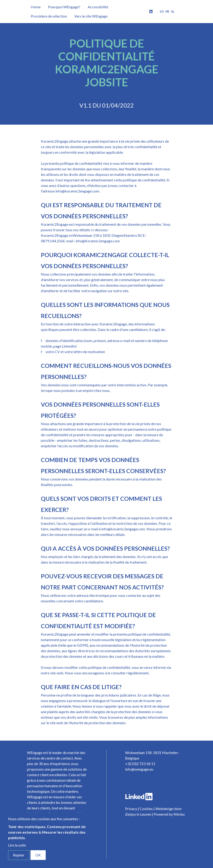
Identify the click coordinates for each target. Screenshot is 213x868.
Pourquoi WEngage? (64, 7)
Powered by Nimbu (169, 814)
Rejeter (19, 855)
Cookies (146, 809)
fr (167, 12)
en (162, 12)
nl (173, 12)
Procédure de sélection (49, 16)
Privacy (131, 809)
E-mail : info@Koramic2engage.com (91, 241)
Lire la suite (17, 845)
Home (36, 7)
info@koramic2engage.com (77, 191)
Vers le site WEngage (91, 16)
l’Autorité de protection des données (97, 723)
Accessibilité (98, 7)
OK (38, 855)
